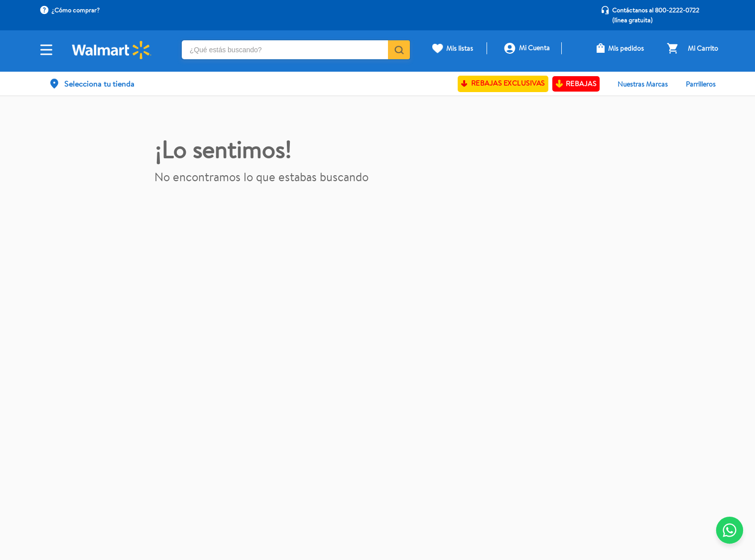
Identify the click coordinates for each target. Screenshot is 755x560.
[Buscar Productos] (398, 50)
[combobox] (296, 51)
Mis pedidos (626, 48)
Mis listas (460, 48)
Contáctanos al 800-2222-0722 (656, 10)
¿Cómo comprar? (75, 10)
